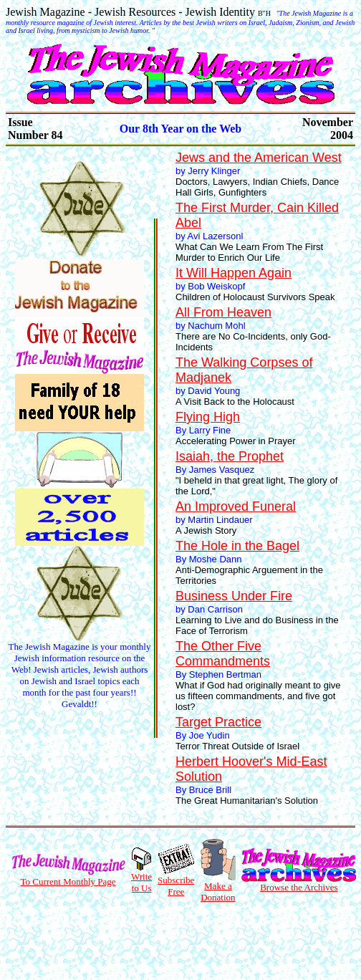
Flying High (208, 417)
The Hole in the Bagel (237, 546)
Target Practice (218, 722)
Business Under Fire (234, 596)
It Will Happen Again (234, 273)
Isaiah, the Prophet (230, 456)
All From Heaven (223, 312)
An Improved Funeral (236, 506)
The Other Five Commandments (223, 654)
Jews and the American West (259, 158)
